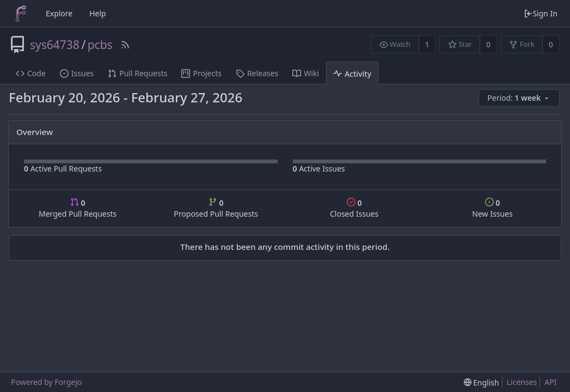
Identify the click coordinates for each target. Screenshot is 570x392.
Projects (201, 73)
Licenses (522, 382)
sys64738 (55, 45)
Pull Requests (137, 73)
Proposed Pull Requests (216, 208)
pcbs (100, 45)
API (550, 382)
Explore (59, 13)
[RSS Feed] (125, 45)
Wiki (306, 73)
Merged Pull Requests (78, 208)
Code (31, 73)
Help (98, 13)
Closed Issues (354, 208)
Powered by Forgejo (46, 382)
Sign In (541, 13)
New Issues (492, 208)
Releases (257, 73)
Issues (77, 73)
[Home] (21, 14)
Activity (352, 74)
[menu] (520, 98)
